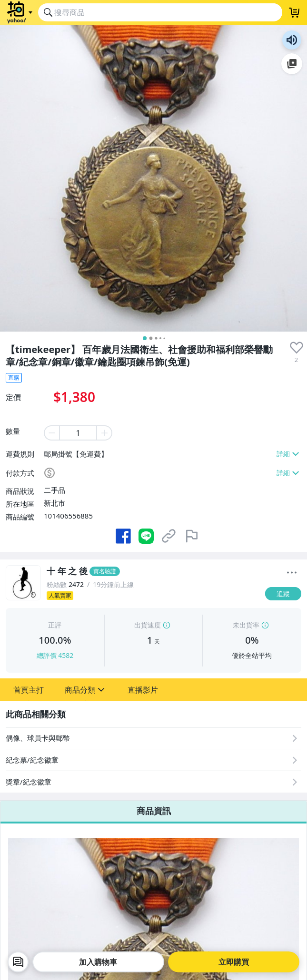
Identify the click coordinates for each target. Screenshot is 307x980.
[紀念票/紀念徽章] (153, 760)
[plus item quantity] (105, 433)
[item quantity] (78, 433)
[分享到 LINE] (146, 536)
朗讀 (292, 40)
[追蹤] (283, 594)
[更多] (292, 573)
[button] (29, 690)
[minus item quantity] (51, 433)
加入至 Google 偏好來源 (292, 64)
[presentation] (297, 348)
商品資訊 (154, 811)
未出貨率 (246, 625)
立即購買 (234, 962)
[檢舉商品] (192, 536)
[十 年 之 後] (153, 571)
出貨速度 (148, 625)
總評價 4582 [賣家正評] (55, 655)
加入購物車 (98, 962)
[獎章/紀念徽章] (153, 782)
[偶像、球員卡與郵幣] (153, 738)
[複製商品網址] (169, 536)
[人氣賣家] (153, 596)
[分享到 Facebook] (123, 536)
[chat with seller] (18, 962)
